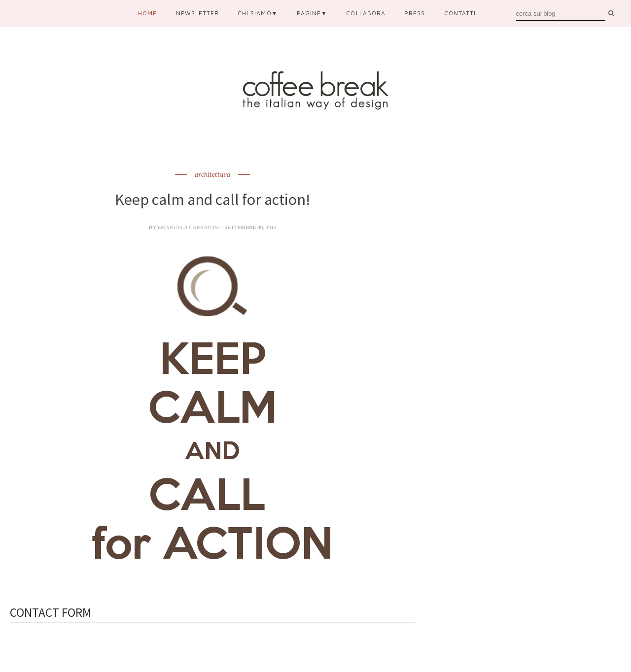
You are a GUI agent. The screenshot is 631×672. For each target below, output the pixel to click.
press (415, 13)
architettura (212, 175)
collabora (366, 13)
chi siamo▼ (258, 13)
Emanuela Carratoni (189, 227)
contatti (460, 13)
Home (147, 13)
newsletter (197, 13)
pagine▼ (312, 13)
